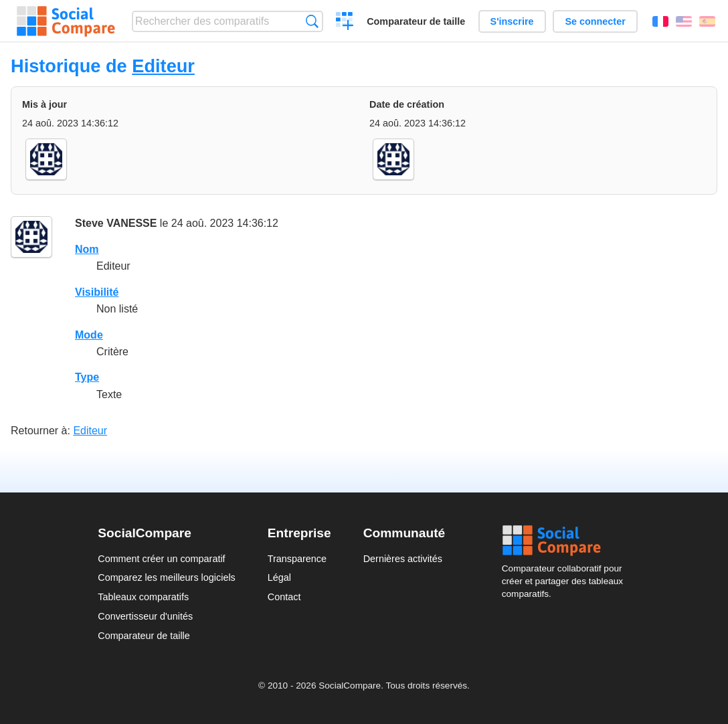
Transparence (297, 559)
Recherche (312, 21)
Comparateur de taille (416, 21)
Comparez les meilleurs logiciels (167, 577)
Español (707, 21)
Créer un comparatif (345, 23)
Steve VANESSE (116, 223)
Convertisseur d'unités (145, 616)
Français (660, 21)
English (684, 21)
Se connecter (595, 21)
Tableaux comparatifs (143, 597)
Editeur (163, 66)
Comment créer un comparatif (161, 559)
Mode (89, 335)
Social (566, 541)
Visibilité (97, 292)
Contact (284, 597)
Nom (87, 249)
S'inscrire (512, 21)
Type (87, 377)
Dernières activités (403, 559)
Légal (279, 577)
